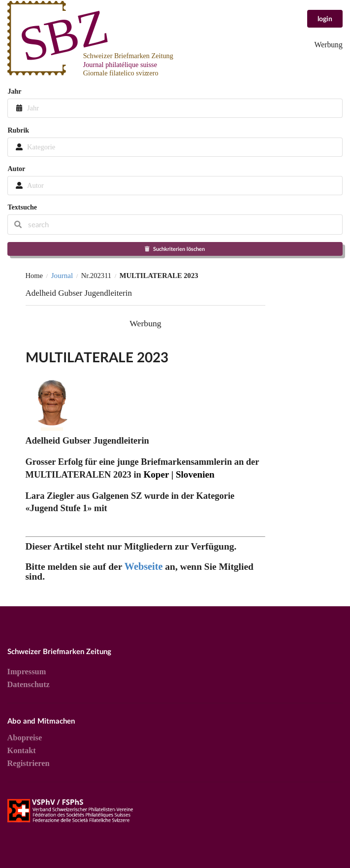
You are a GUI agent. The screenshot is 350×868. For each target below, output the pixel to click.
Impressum (27, 672)
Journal (62, 276)
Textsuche (22, 207)
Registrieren (29, 763)
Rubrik (18, 130)
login (325, 18)
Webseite (144, 566)
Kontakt (22, 750)
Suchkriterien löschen (175, 249)
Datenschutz (29, 684)
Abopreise (25, 738)
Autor (16, 169)
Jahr (14, 91)
